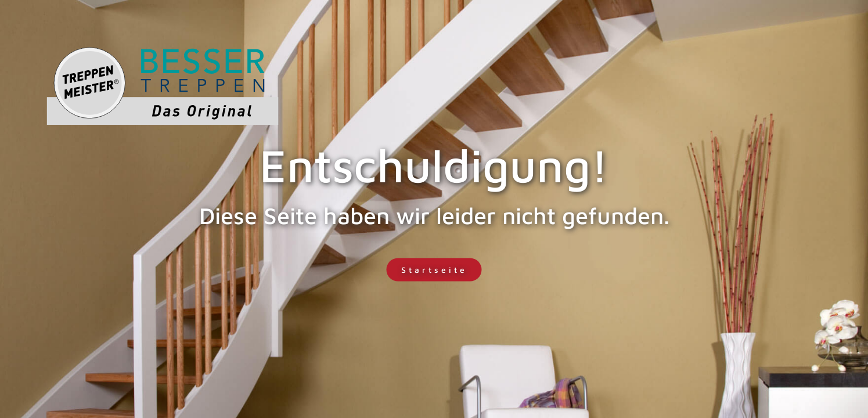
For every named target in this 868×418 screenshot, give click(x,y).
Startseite (434, 270)
